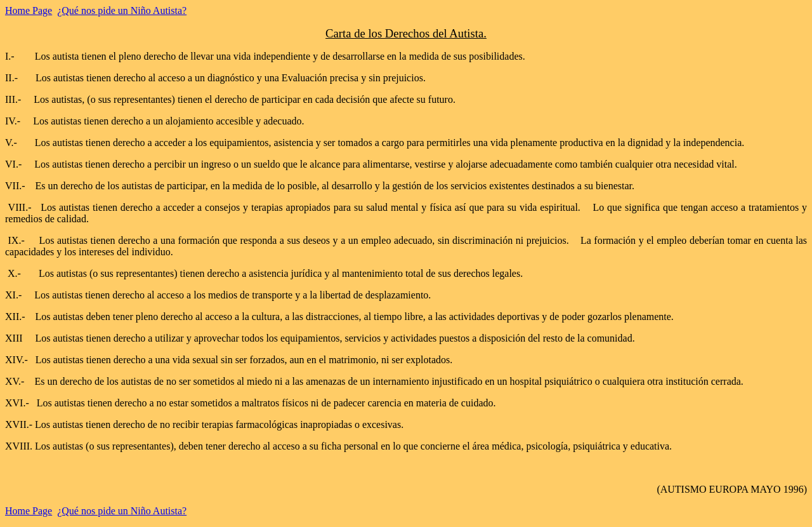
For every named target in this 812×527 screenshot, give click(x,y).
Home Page (29, 10)
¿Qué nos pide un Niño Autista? (122, 10)
